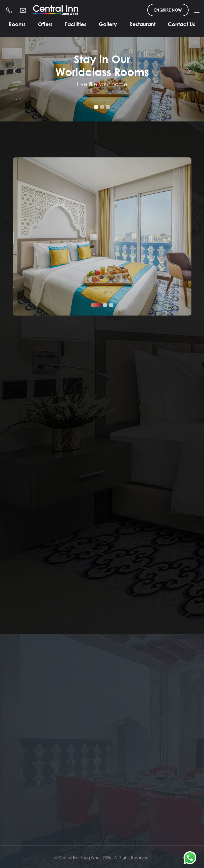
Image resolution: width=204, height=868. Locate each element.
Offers (45, 24)
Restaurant (142, 24)
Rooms (17, 24)
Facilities (76, 24)
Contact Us (182, 24)
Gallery (108, 24)
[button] (96, 377)
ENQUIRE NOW (168, 10)
